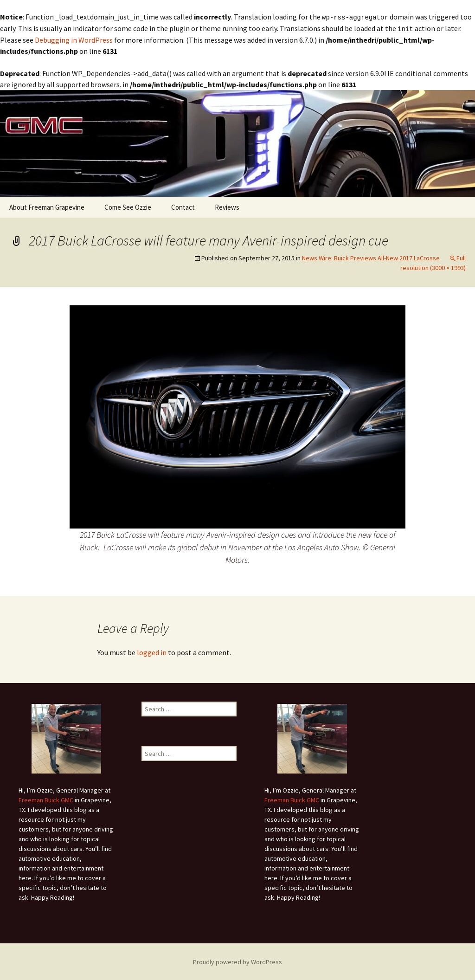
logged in (152, 651)
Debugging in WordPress (74, 39)
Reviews (227, 206)
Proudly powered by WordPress (237, 961)
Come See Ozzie (128, 206)
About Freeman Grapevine (47, 206)
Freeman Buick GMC (46, 799)
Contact (183, 206)
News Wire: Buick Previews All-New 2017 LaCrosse (371, 257)
